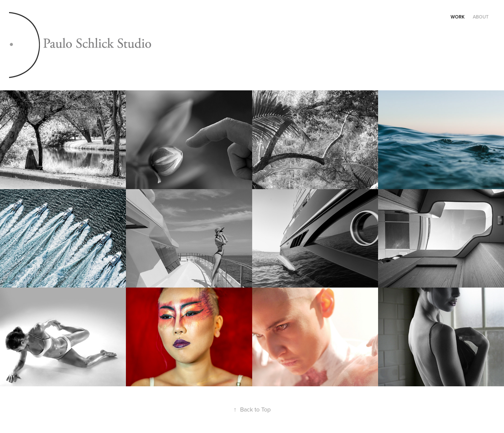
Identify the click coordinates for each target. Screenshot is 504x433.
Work (458, 17)
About (481, 17)
